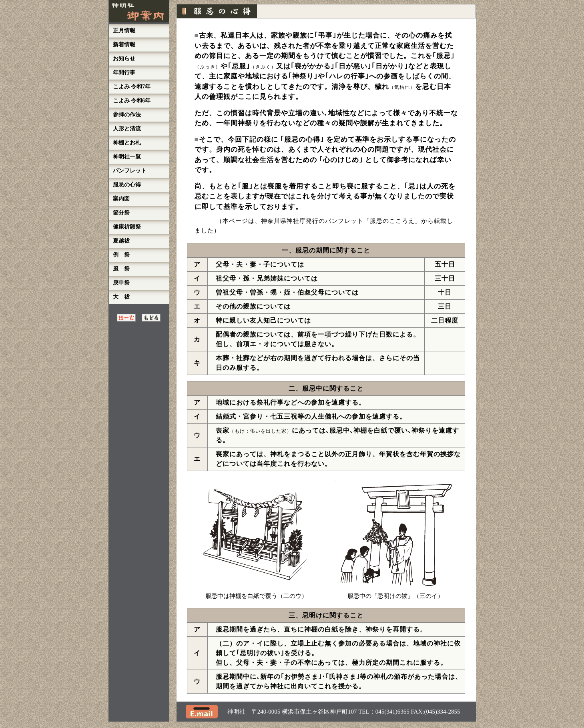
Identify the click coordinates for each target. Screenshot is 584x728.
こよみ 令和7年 (132, 87)
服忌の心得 (127, 185)
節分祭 (121, 213)
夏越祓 (121, 241)
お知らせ (124, 59)
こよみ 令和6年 (132, 101)
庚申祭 (121, 283)
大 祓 (121, 297)
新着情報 (124, 45)
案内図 (121, 199)
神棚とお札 (127, 143)
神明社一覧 (127, 157)
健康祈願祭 (127, 227)
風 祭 (121, 269)
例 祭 (121, 255)
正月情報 (124, 31)
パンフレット (130, 171)
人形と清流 (127, 129)
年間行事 (124, 73)
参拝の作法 (127, 115)
